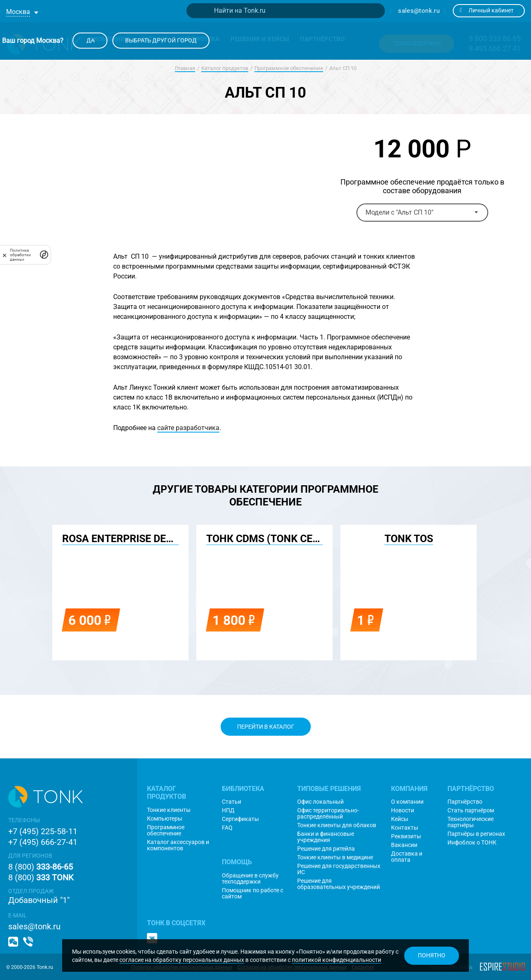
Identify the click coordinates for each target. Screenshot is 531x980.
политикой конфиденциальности (337, 960)
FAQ (227, 828)
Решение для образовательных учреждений (339, 884)
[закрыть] (5, 255)
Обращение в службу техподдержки (250, 879)
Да (90, 40)
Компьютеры (165, 819)
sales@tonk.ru (419, 11)
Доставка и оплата (407, 857)
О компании (407, 802)
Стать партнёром (471, 810)
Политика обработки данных (20, 255)
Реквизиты (406, 836)
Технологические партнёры (470, 822)
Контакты (405, 828)
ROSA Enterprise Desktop (130, 539)
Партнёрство (465, 802)
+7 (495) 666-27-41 (43, 842)
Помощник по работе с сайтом (253, 893)
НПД (228, 810)
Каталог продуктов (225, 68)
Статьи (232, 802)
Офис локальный (320, 802)
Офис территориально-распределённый (328, 814)
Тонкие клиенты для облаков (337, 825)
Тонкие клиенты (169, 810)
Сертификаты (240, 819)
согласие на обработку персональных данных (182, 960)
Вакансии (404, 845)
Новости (403, 810)
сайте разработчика (188, 428)
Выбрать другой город (161, 40)
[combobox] (422, 213)
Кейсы (400, 819)
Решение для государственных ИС (339, 869)
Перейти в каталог (266, 727)
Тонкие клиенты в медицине (335, 857)
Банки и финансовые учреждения (326, 837)
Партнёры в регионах (476, 834)
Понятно (432, 955)
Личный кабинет (487, 10)
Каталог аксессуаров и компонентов (178, 845)
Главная (185, 68)
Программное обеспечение (289, 68)
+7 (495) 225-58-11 (43, 831)
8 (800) (41, 867)
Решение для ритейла (326, 849)
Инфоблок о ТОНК (472, 843)
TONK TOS (409, 539)
